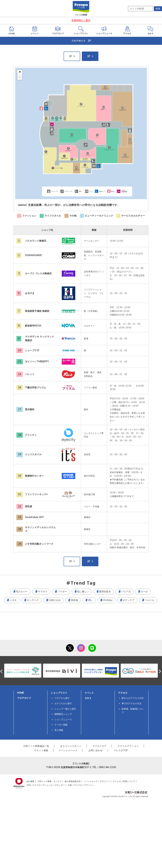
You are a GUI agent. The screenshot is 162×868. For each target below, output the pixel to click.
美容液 (74, 600)
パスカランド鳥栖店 (36, 241)
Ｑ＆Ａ (88, 698)
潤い (90, 600)
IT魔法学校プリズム (36, 387)
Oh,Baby (108, 600)
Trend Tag (83, 583)
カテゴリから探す (63, 703)
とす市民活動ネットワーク (39, 544)
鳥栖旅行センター (34, 476)
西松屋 (29, 506)
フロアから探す (62, 698)
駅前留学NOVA (33, 326)
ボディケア (129, 600)
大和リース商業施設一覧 (36, 746)
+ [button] (20, 72)
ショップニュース (63, 719)
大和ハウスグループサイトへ (81, 785)
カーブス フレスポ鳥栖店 (38, 273)
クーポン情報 (61, 725)
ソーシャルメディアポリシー (97, 781)
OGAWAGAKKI (33, 255)
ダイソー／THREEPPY (37, 362)
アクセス (123, 693)
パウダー (62, 592)
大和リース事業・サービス (49, 781)
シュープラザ (32, 350)
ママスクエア (99, 746)
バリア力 (126, 592)
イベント (89, 693)
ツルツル (150, 600)
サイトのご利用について (124, 781)
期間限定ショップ (63, 714)
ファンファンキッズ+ (36, 494)
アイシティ (31, 435)
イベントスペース (68, 750)
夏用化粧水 (105, 592)
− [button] (20, 77)
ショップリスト (59, 693)
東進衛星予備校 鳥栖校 (37, 311)
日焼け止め (55, 600)
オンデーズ (33, 600)
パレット (30, 374)
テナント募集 (41, 750)
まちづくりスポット (71, 746)
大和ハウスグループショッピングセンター (46, 785)
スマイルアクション (128, 746)
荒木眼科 (30, 409)
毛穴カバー (22, 592)
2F (89, 56)
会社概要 (30, 781)
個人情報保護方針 (73, 781)
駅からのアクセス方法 (133, 698)
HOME (21, 693)
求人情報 (59, 730)
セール (144, 592)
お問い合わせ (96, 750)
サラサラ (43, 592)
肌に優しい (83, 592)
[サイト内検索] (141, 9)
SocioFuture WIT (34, 517)
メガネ (13, 600)
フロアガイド (24, 698)
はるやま (30, 293)
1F (70, 56)
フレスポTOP (121, 750)
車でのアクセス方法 (132, 703)
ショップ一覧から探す (65, 709)
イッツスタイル (33, 454)
